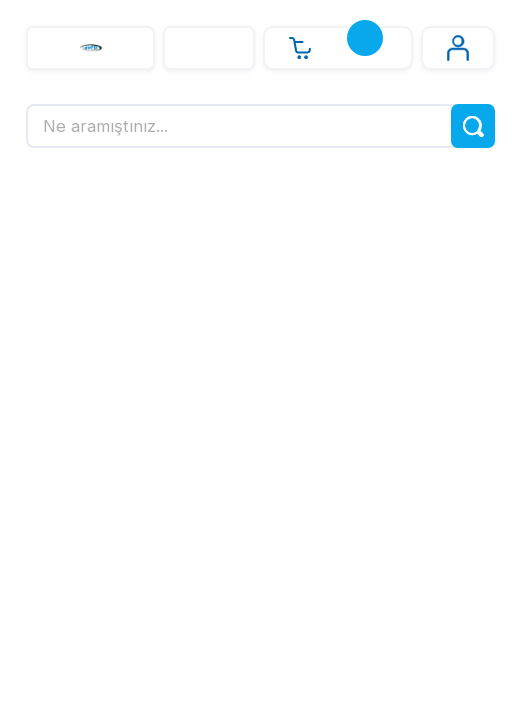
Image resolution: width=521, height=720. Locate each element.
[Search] (260, 126)
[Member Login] (458, 48)
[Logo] (90, 48)
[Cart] (338, 48)
